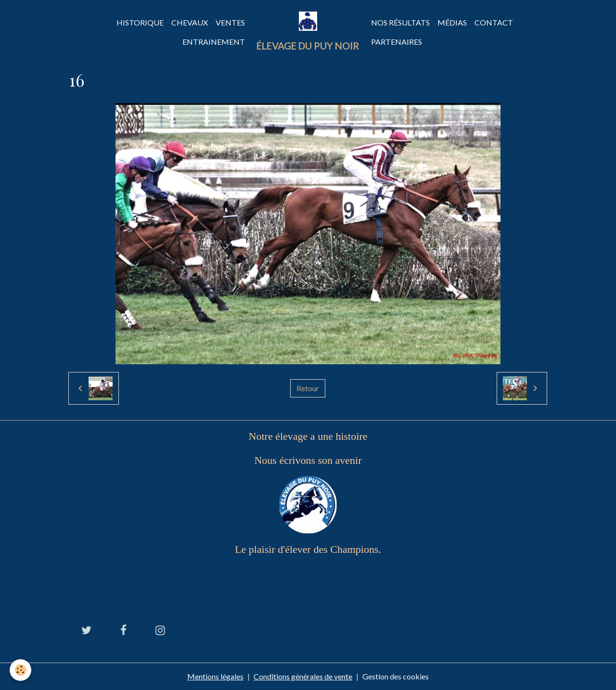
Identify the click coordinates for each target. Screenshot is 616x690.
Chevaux (190, 22)
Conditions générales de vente (303, 676)
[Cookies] (20, 670)
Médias (452, 22)
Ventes (230, 22)
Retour (308, 388)
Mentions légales (215, 676)
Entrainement (214, 42)
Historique (140, 22)
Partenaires (397, 42)
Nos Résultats (400, 22)
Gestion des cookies (396, 676)
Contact (494, 22)
